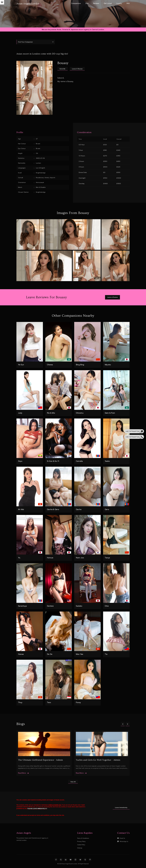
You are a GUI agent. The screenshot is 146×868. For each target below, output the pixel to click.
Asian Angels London (28, 4)
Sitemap (80, 848)
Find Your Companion (25, 42)
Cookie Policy (82, 845)
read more (22, 773)
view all (73, 782)
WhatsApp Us (124, 841)
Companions (76, 3)
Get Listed (108, 3)
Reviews (96, 3)
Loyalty (119, 3)
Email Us (122, 838)
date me (63, 69)
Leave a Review (112, 297)
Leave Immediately (121, 808)
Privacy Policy (82, 841)
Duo (87, 3)
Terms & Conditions (84, 838)
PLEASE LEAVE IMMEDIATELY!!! (37, 809)
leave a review (78, 69)
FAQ (128, 3)
